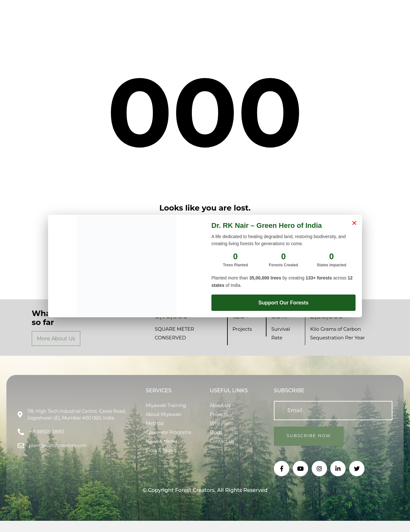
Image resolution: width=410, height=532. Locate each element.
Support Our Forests (283, 303)
